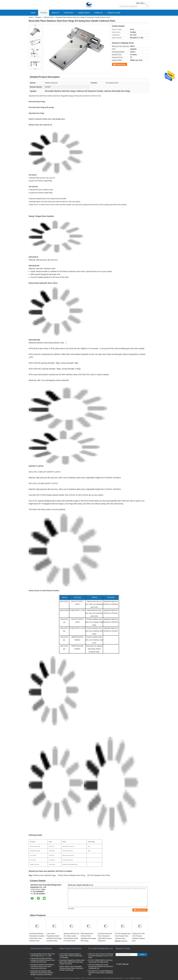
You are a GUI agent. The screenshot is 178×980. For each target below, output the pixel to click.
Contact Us (98, 13)
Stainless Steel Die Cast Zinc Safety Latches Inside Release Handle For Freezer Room (72, 937)
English (142, 3)
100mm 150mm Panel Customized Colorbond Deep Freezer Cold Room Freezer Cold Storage (71, 968)
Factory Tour (69, 13)
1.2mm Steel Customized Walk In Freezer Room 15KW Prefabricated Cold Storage (71, 956)
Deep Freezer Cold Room (70, 948)
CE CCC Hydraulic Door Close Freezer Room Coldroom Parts (123, 936)
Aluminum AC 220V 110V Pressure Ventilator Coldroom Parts (139, 937)
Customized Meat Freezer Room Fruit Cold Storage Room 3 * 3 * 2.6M (43, 955)
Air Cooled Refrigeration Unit (101, 948)
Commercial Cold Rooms (41, 948)
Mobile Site (120, 967)
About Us (55, 13)
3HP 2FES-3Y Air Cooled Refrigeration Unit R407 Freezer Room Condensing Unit (101, 973)
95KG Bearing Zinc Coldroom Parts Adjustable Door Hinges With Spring (88, 937)
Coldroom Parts (48, 17)
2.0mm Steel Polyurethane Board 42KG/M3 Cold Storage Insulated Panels (54, 937)
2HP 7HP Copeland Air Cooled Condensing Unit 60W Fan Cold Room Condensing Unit (101, 966)
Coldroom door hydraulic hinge (44, 875)
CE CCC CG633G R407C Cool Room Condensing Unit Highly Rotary (101, 961)
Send (142, 954)
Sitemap (125, 964)
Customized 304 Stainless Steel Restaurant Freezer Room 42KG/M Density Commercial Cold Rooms (42, 973)
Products (44, 13)
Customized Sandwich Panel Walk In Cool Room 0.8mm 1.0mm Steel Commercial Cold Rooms (42, 966)
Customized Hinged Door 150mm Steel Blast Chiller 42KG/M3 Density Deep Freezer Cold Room (72, 962)
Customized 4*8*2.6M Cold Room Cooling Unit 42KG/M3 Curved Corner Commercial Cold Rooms (43, 960)
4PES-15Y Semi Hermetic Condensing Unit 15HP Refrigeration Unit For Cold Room (101, 956)
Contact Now (121, 64)
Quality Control (84, 13)
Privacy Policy (39, 978)
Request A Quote (114, 13)
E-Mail (119, 964)
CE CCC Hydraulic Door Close (99, 875)
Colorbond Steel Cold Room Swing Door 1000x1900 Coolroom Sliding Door (105, 937)
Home (33, 13)
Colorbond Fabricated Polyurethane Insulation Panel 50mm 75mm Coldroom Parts (37, 937)
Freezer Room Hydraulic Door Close (71, 875)
